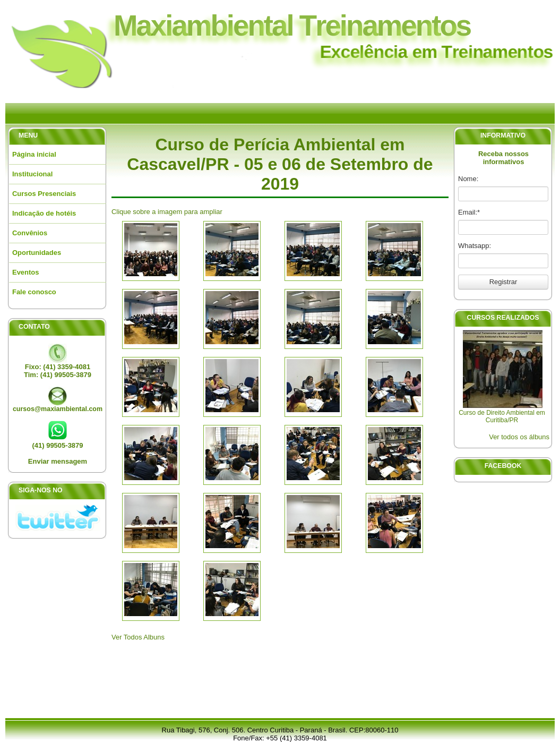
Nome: (468, 179)
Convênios (30, 233)
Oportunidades (37, 253)
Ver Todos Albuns (138, 637)
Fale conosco (34, 292)
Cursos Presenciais (44, 194)
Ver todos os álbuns (519, 437)
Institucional (32, 174)
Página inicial (34, 154)
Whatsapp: (475, 246)
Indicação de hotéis (44, 213)
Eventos (25, 272)
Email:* (469, 212)
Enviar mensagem (58, 461)
